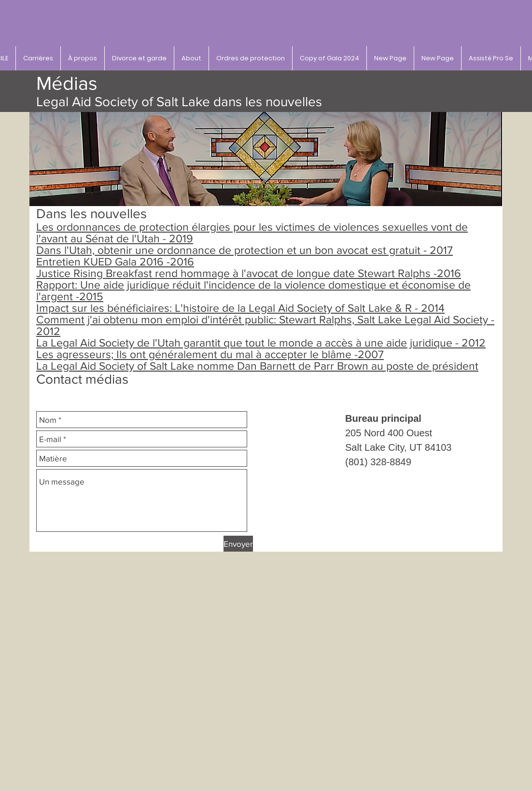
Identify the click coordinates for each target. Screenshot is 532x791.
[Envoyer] (238, 544)
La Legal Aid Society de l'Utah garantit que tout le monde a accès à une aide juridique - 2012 (261, 343)
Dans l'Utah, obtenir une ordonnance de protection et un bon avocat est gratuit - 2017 (245, 250)
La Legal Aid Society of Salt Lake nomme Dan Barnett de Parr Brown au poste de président (257, 366)
